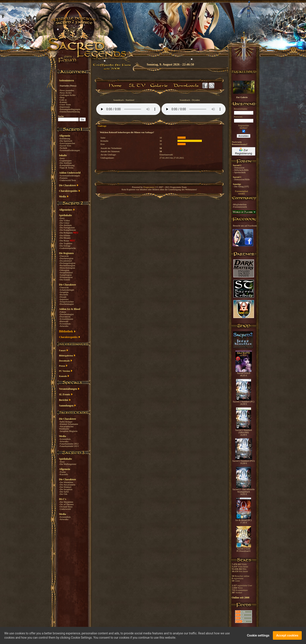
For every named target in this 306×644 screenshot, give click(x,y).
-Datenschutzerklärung (69, 112)
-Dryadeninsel (65, 261)
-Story (62, 158)
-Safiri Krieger (66, 422)
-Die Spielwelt (66, 141)
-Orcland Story (66, 507)
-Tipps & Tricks (66, 168)
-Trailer (62, 472)
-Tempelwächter (66, 302)
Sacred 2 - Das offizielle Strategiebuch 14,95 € (243, 491)
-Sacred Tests (65, 146)
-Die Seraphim (66, 489)
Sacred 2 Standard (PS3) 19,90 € (244, 461)
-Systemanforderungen (69, 150)
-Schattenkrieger (67, 290)
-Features (63, 178)
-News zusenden (67, 90)
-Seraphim (64, 292)
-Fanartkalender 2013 (69, 446)
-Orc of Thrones (66, 504)
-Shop (62, 97)
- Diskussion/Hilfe (241, 179)
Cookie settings (258, 635)
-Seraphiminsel (66, 273)
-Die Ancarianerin (67, 485)
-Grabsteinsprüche (67, 248)
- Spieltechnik (239, 172)
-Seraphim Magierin (68, 431)
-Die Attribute (65, 163)
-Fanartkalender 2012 (69, 444)
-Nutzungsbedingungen (70, 109)
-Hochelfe (64, 295)
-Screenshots (65, 324)
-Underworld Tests (67, 180)
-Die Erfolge (65, 246)
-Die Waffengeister (68, 464)
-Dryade (63, 297)
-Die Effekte (65, 236)
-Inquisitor (64, 299)
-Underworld (65, 509)
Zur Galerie (242, 97)
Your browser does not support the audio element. (128, 109)
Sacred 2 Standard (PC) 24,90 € (244, 402)
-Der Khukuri (65, 487)
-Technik (63, 148)
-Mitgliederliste (239, 205)
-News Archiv (65, 93)
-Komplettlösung (67, 165)
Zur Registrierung (243, 151)
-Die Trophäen (66, 243)
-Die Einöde (65, 280)
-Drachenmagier (66, 304)
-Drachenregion (66, 258)
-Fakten (63, 312)
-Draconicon (65, 317)
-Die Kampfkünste (67, 230)
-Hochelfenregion (67, 265)
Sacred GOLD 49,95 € (244, 373)
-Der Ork (63, 494)
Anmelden (244, 136)
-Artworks (64, 326)
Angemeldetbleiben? (244, 127)
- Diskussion (239, 168)
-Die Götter (64, 223)
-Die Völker (64, 221)
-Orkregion (64, 270)
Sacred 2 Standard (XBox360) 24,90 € (244, 431)
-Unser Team (65, 105)
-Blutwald (64, 321)
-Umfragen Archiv (67, 95)
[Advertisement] (285, 124)
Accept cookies (287, 635)
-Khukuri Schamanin (69, 424)
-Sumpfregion (65, 275)
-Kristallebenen (66, 319)
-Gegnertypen (65, 161)
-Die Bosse (64, 241)
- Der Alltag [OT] (241, 187)
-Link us (63, 100)
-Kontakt (63, 102)
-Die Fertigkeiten (67, 228)
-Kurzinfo (64, 474)
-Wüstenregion (66, 277)
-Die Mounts (65, 238)
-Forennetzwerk (240, 207)
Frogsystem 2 (150, 187)
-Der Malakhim (66, 482)
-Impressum (64, 107)
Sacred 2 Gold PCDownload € (244, 549)
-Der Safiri (64, 492)
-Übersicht (64, 256)
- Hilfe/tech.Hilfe (241, 170)
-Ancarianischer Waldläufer (66, 428)
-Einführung (65, 139)
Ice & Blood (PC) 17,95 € (243, 520)
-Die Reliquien (66, 233)
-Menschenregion (67, 268)
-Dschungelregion (67, 263)
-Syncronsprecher (67, 143)
